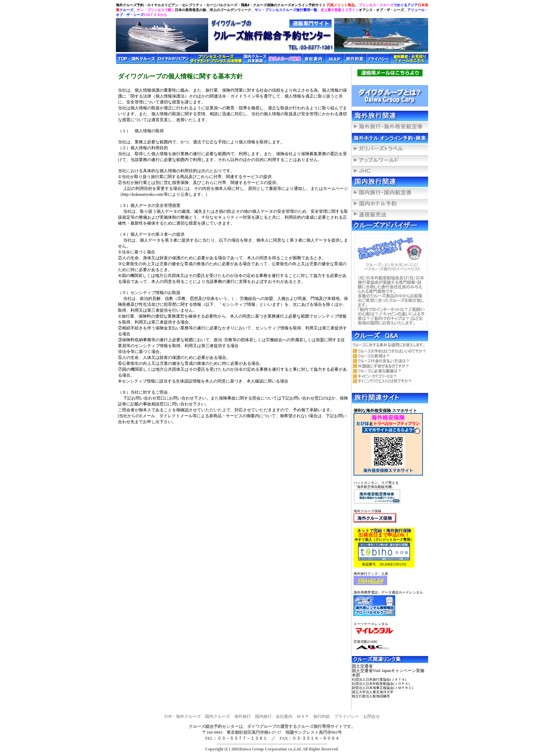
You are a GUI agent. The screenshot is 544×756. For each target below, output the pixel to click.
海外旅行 (243, 716)
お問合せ (372, 716)
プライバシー (347, 716)
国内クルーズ (218, 716)
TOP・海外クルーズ (182, 716)
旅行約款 (322, 716)
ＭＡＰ (303, 716)
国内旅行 (263, 716)
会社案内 (284, 716)
